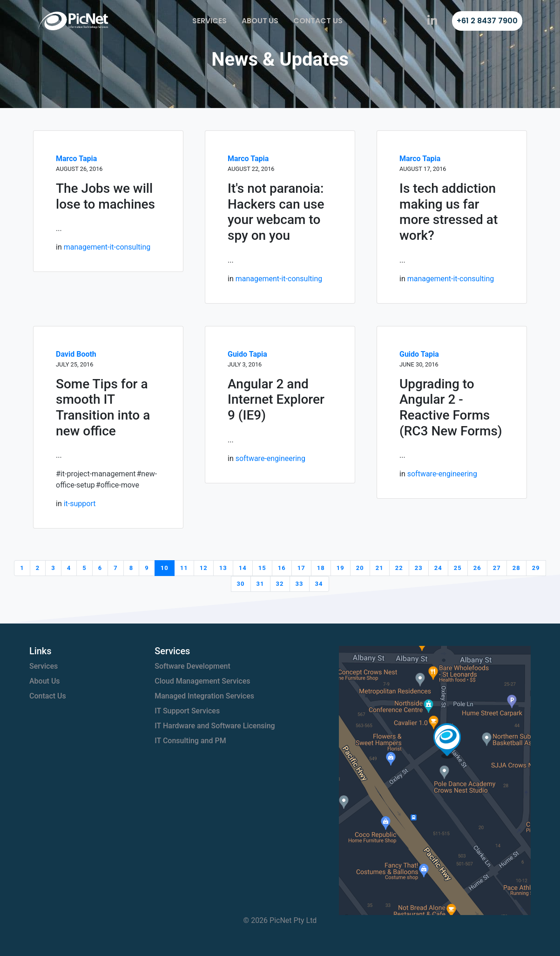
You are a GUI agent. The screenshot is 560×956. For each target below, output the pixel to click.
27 (497, 568)
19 (341, 568)
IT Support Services (187, 711)
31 (260, 584)
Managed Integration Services (204, 696)
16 (282, 568)
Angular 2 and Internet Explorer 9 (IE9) (276, 400)
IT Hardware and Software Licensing (215, 726)
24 (438, 568)
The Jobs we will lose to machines (105, 196)
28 (516, 568)
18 (321, 568)
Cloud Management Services (202, 681)
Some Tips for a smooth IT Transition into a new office (103, 407)
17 (301, 568)
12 (204, 568)
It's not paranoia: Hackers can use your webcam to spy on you (276, 212)
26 (477, 568)
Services (209, 21)
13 (223, 568)
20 (360, 568)
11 (184, 568)
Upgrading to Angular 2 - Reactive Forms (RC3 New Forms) (451, 407)
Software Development (192, 666)
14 (243, 568)
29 (536, 568)
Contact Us (318, 21)
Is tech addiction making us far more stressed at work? (449, 212)
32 (280, 584)
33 (300, 584)
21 (380, 568)
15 (262, 568)
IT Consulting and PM (190, 741)
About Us (260, 21)
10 (165, 568)
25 (458, 568)
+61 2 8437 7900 (487, 21)
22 (399, 568)
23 (419, 568)
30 (241, 584)
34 (319, 584)
